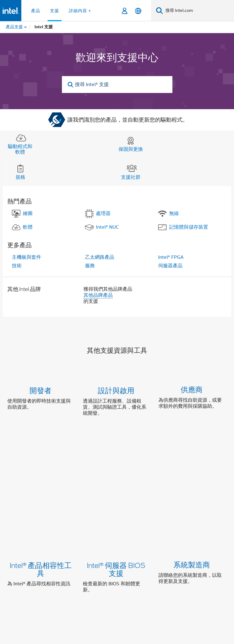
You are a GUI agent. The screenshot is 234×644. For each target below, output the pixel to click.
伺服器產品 (170, 266)
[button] (117, 403)
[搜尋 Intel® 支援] (117, 85)
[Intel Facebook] (54, 583)
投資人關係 (135, 549)
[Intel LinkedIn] (69, 583)
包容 (112, 549)
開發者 (41, 390)
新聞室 (186, 549)
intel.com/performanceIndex (193, 616)
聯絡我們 (163, 549)
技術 (17, 266)
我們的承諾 (89, 549)
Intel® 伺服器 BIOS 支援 (116, 462)
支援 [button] (55, 11)
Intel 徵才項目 (66, 561)
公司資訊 (61, 549)
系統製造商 (192, 458)
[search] (71, 85)
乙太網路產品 (100, 257)
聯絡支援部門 (160, 518)
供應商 (192, 390)
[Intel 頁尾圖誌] (19, 587)
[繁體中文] (138, 11)
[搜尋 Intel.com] (199, 11)
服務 (90, 266)
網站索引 (210, 549)
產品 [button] (36, 11)
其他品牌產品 (98, 295)
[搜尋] (160, 10)
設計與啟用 (116, 390)
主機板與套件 (27, 257)
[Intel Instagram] (84, 583)
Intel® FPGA (171, 257)
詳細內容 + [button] (80, 11)
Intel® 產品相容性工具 (41, 462)
